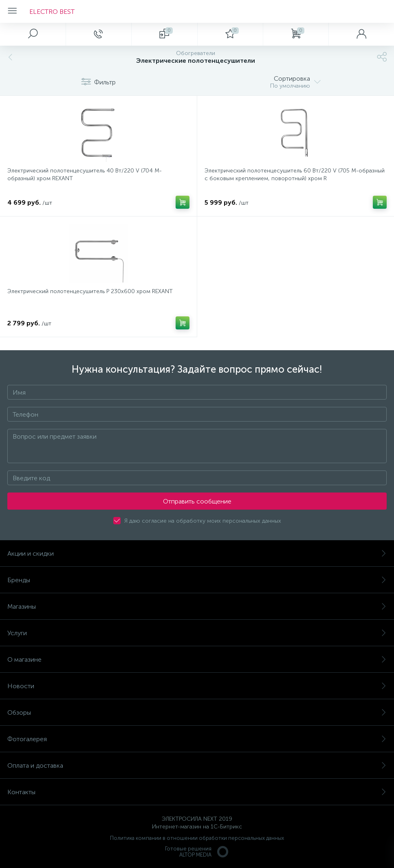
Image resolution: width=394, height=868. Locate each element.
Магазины (197, 606)
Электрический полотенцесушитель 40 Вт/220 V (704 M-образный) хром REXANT (85, 174)
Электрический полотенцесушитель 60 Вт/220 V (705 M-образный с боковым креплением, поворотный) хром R (295, 174)
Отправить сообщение (197, 501)
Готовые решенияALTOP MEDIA (197, 852)
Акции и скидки (197, 553)
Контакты (197, 792)
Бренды (197, 580)
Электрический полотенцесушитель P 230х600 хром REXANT (90, 291)
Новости (197, 686)
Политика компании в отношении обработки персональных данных (197, 838)
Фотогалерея (197, 739)
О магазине (197, 659)
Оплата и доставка (197, 765)
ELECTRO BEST (52, 12)
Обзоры (197, 712)
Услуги (197, 633)
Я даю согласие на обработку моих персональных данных (203, 521)
